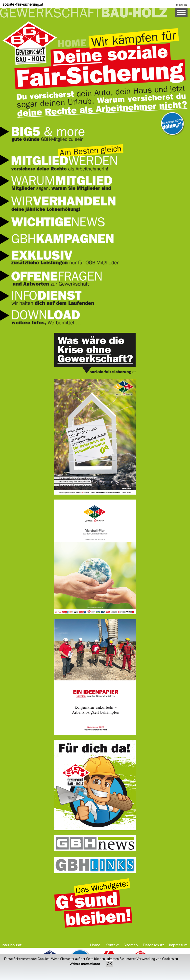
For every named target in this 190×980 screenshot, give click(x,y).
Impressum (178, 945)
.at (23, 4)
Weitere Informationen (85, 964)
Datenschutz (153, 945)
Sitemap (131, 945)
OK (109, 964)
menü (181, 5)
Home (95, 945)
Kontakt (112, 945)
